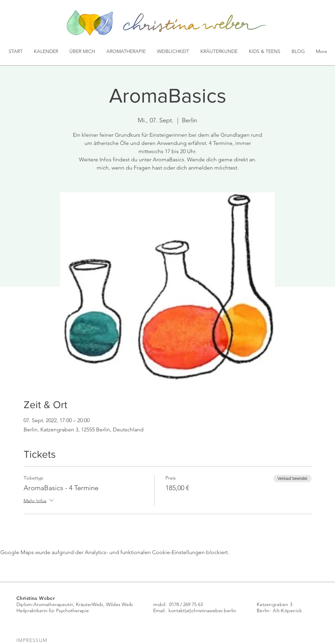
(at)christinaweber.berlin (210, 611)
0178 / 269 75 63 (186, 604)
